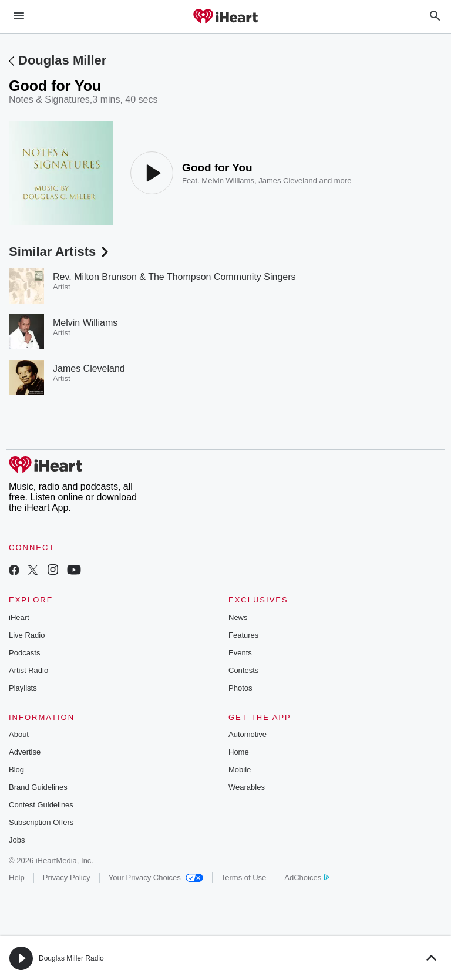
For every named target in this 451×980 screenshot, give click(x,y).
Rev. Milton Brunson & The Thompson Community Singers (174, 277)
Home (239, 752)
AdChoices (307, 878)
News (238, 617)
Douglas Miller (62, 60)
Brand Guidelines (38, 787)
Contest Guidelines (41, 805)
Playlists (23, 688)
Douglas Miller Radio (71, 958)
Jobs (17, 840)
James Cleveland (288, 181)
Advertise (25, 752)
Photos (240, 688)
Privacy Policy (67, 878)
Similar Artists (60, 252)
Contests (243, 670)
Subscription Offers (41, 822)
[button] (21, 958)
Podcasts (24, 653)
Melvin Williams (228, 181)
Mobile (240, 769)
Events (240, 653)
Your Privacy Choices (156, 878)
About (19, 734)
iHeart (19, 617)
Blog (16, 769)
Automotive (248, 734)
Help (17, 878)
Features (243, 635)
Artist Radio (28, 670)
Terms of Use (244, 878)
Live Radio (27, 635)
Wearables (247, 787)
